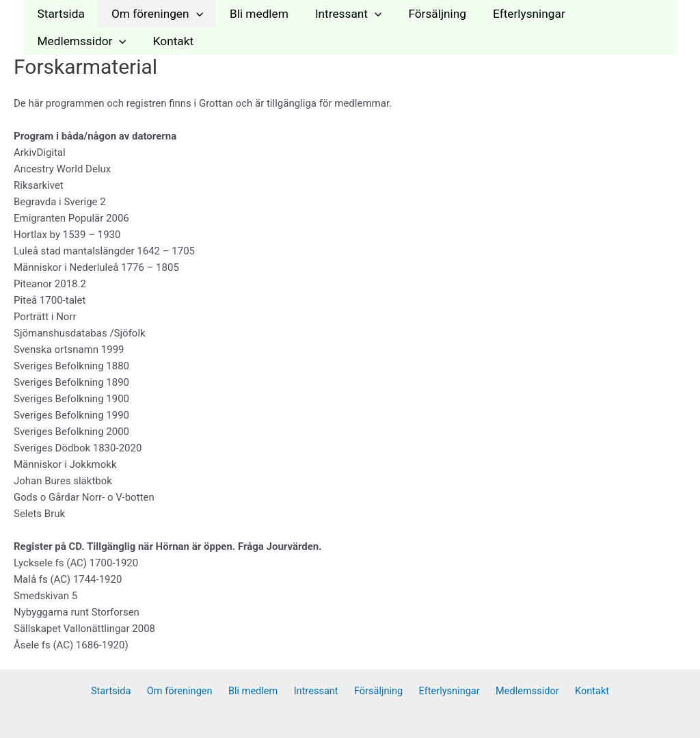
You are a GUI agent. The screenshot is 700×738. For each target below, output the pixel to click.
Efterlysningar (512, 14)
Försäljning (423, 14)
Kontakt (56, 41)
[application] (191, 14)
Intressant (337, 14)
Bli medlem (252, 14)
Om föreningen (152, 14)
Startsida (59, 14)
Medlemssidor (616, 14)
